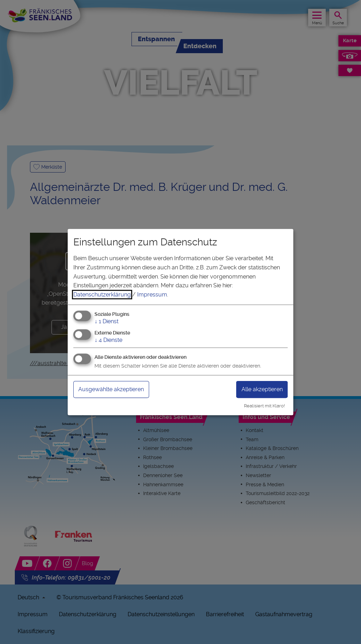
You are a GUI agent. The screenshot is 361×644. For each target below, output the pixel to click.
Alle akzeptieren (262, 389)
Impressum (152, 295)
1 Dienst (106, 322)
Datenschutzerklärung (102, 295)
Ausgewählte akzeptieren (111, 389)
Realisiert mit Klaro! (264, 406)
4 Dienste (108, 340)
